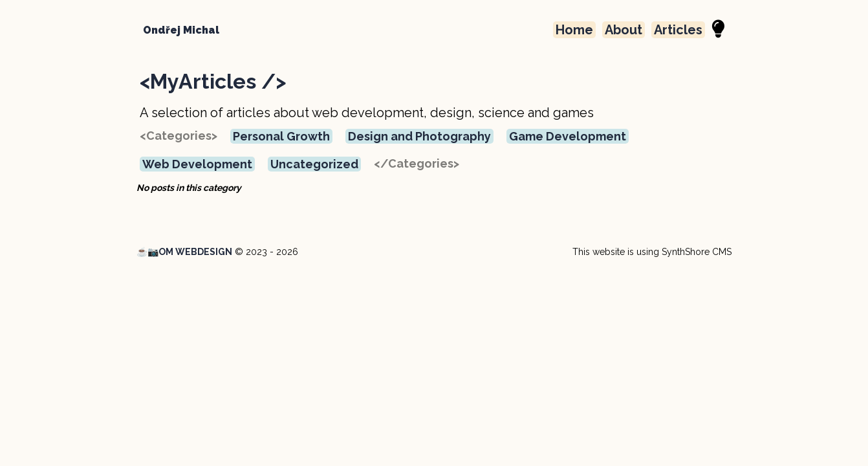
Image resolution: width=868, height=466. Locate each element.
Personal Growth (281, 136)
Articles (678, 30)
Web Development (197, 164)
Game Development (568, 136)
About (624, 30)
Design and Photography (419, 136)
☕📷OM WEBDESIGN (184, 252)
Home (574, 30)
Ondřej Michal (181, 30)
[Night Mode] (718, 30)
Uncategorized (314, 164)
